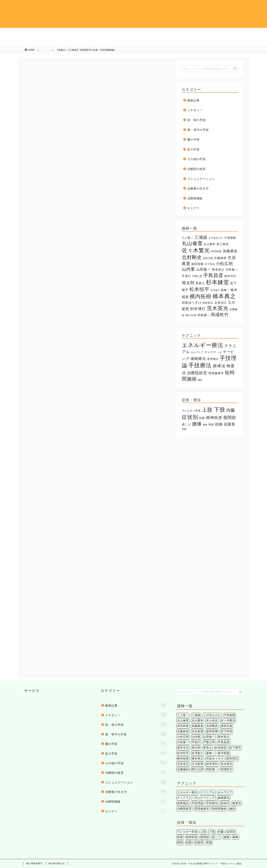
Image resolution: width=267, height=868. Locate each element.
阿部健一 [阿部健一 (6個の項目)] (204, 315)
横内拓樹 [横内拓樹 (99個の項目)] (201, 296)
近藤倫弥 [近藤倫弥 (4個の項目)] (183, 769)
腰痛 (60, 463)
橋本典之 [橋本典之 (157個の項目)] (224, 296)
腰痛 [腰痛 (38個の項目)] (197, 424)
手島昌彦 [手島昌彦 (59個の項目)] (213, 275)
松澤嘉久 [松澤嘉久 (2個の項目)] (215, 290)
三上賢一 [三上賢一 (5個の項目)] (188, 238)
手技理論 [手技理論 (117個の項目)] (197, 803)
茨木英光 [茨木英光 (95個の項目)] (218, 308)
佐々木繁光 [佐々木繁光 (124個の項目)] (196, 250)
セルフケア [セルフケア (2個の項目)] (197, 352)
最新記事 (193, 100)
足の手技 (240, 33)
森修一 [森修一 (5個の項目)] (225, 290)
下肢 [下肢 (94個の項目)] (220, 410)
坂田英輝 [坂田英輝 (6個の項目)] (197, 264)
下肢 (35, 463)
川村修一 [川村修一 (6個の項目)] (232, 270)
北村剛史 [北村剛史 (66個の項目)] (192, 257)
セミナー (193, 208)
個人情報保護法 (34, 863)
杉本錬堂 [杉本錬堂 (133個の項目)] (218, 282)
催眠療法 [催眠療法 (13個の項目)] (198, 359)
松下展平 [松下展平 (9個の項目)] (235, 748)
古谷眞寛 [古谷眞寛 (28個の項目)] (197, 731)
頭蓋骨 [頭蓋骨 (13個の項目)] (229, 424)
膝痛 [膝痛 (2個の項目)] (205, 425)
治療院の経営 (80, 42)
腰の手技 (187, 33)
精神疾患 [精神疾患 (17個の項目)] (214, 418)
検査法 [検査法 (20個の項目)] (237, 803)
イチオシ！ (27, 33)
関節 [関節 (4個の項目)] (211, 425)
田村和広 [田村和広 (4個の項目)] (208, 303)
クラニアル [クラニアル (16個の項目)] (208, 792)
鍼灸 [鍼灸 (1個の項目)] (200, 380)
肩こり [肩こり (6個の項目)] (186, 424)
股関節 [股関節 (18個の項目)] (230, 417)
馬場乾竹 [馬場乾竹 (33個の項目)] (220, 315)
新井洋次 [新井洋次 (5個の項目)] (230, 276)
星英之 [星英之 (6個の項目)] (200, 283)
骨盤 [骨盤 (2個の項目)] (184, 429)
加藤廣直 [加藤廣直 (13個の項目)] (230, 251)
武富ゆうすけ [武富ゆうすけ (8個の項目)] (192, 303)
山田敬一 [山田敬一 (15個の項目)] (203, 269)
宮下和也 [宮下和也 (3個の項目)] (210, 264)
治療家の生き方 (187, 42)
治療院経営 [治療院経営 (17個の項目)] (197, 373)
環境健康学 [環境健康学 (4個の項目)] (216, 373)
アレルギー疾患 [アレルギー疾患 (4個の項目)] (191, 411)
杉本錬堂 (48, 463)
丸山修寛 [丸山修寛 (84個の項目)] (192, 243)
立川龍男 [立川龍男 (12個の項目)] (197, 764)
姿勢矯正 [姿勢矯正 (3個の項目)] (213, 359)
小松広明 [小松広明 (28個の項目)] (224, 264)
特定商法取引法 (57, 863)
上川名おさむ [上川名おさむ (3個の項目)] (216, 238)
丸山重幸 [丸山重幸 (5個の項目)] (209, 244)
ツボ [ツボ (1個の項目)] (220, 352)
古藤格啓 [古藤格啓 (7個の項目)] (220, 258)
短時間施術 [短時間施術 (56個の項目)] (219, 809)
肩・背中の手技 (134, 33)
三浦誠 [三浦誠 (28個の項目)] (201, 237)
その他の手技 (27, 42)
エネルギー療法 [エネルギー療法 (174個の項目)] (203, 345)
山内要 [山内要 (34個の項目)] (188, 269)
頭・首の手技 (80, 33)
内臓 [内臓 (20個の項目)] (231, 410)
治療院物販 (240, 42)
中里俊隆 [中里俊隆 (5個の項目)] (230, 238)
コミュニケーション (134, 42)
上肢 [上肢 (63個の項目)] (207, 410)
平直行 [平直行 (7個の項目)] (186, 276)
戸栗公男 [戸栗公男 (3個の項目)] (197, 276)
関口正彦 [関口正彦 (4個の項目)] (191, 315)
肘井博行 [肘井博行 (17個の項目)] (198, 309)
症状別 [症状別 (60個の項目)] (190, 417)
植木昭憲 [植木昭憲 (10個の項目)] (224, 753)
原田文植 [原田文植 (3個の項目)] (208, 258)
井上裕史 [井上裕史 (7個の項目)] (223, 244)
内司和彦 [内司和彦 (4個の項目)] (216, 251)
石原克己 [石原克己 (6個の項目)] (221, 303)
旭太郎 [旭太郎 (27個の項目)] (188, 283)
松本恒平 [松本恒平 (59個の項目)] (199, 289)
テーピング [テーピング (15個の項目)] (208, 798)
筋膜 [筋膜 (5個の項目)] (202, 418)
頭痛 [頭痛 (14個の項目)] (219, 424)
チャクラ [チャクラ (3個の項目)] (210, 352)
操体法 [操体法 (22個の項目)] (219, 366)
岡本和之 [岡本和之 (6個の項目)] (218, 270)
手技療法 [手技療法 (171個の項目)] (200, 365)
